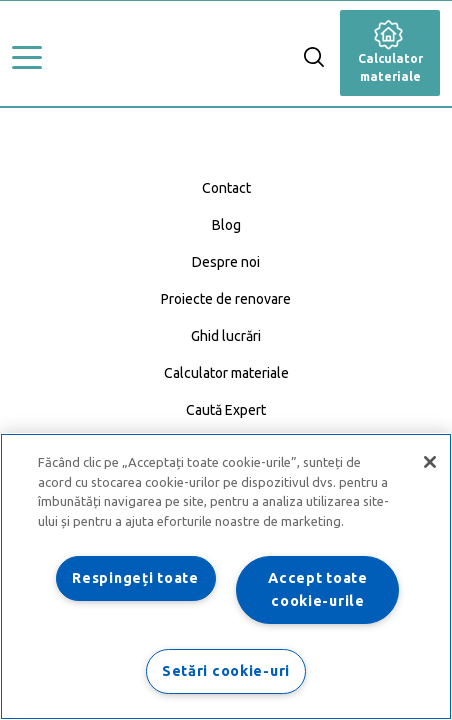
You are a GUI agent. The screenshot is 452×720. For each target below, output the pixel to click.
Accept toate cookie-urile (318, 589)
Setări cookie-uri (226, 671)
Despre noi (226, 262)
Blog (226, 225)
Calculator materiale (390, 55)
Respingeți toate (135, 578)
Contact (226, 188)
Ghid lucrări (226, 336)
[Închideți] (430, 462)
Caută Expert (226, 410)
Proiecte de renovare (226, 299)
